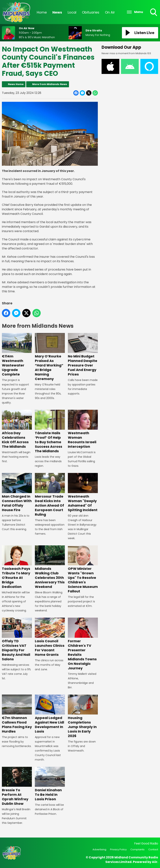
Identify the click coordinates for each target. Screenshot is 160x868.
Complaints (137, 849)
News (57, 12)
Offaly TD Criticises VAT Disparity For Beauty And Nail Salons (17, 640)
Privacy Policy (118, 849)
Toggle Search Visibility (154, 13)
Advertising (99, 849)
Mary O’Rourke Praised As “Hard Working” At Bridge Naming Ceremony (50, 357)
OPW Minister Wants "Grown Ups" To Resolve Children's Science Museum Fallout (83, 569)
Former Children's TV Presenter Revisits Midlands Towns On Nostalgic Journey (83, 644)
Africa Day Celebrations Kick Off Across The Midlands (17, 429)
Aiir (155, 862)
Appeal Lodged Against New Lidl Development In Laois (50, 714)
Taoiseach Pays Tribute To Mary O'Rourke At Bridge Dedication (17, 567)
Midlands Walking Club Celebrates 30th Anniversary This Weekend (50, 567)
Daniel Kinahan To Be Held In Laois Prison (50, 784)
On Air (110, 12)
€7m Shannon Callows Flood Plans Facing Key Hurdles (17, 714)
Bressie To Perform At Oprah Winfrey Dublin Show (17, 786)
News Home (16, 84)
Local (72, 12)
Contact (153, 849)
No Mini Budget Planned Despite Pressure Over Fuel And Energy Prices (83, 355)
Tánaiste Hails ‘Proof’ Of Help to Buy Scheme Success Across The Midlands (50, 432)
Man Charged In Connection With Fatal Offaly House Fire (17, 493)
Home (42, 12)
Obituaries (91, 12)
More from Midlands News (50, 84)
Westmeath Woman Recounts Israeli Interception (83, 429)
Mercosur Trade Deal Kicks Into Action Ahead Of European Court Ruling (50, 495)
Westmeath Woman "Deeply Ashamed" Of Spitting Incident (83, 493)
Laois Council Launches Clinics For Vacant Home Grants (50, 637)
